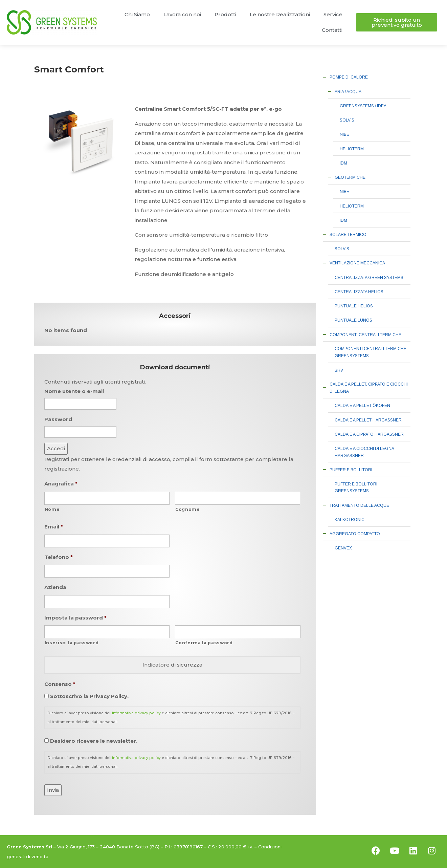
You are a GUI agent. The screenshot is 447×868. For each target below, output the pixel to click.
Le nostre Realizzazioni (280, 14)
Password (58, 419)
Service (333, 14)
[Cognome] (238, 498)
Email (54, 527)
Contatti (332, 30)
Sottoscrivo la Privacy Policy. (89, 696)
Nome (52, 509)
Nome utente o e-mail (74, 391)
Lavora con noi (182, 14)
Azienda (55, 587)
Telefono (59, 557)
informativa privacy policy (136, 713)
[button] (397, 22)
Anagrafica (61, 484)
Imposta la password (75, 618)
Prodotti (225, 14)
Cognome (188, 509)
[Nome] (107, 498)
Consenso (60, 684)
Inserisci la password (72, 643)
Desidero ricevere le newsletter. (94, 741)
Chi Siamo (137, 14)
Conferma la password (204, 643)
